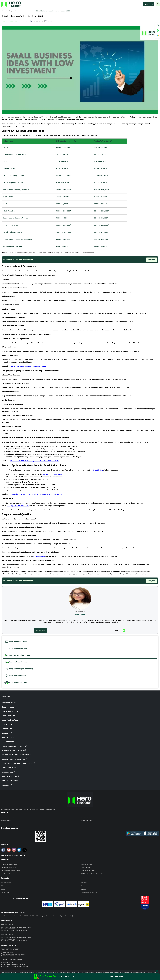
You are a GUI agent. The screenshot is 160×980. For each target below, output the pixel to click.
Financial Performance (9, 864)
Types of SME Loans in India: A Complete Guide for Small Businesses (36, 494)
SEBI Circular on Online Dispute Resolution (95, 874)
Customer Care (6, 883)
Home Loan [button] (8, 729)
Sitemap (84, 883)
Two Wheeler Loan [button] (11, 711)
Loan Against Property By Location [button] (19, 763)
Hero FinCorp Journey (8, 817)
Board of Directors (87, 817)
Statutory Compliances (9, 874)
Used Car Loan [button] (9, 716)
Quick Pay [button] (7, 785)
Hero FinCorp (98, 470)
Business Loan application (53, 474)
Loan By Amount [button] (10, 768)
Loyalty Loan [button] (8, 724)
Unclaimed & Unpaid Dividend (11, 871)
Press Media (85, 867)
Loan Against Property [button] (13, 720)
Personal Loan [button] (9, 703)
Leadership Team (87, 820)
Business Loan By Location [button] (14, 750)
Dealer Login (5, 892)
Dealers (4, 889)
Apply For (16, 642)
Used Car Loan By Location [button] (15, 759)
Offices (4, 886)
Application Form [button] (11, 776)
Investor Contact (87, 864)
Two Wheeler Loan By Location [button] (17, 755)
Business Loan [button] (9, 707)
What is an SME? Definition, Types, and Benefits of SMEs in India (35, 461)
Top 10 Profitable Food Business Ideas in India (28, 366)
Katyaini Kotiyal (38, 21)
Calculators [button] (8, 772)
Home (4, 11)
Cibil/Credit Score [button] (11, 781)
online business (39, 556)
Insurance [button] (7, 733)
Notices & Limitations (9, 867)
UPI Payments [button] (9, 742)
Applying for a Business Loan (18, 506)
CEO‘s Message (6, 820)
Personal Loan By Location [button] (15, 746)
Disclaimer (84, 886)
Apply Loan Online (118, 976)
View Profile (41, 630)
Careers (83, 889)
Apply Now (149, 4)
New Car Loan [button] (9, 737)
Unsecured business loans (24, 11)
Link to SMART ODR (88, 871)
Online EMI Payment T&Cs (90, 892)
